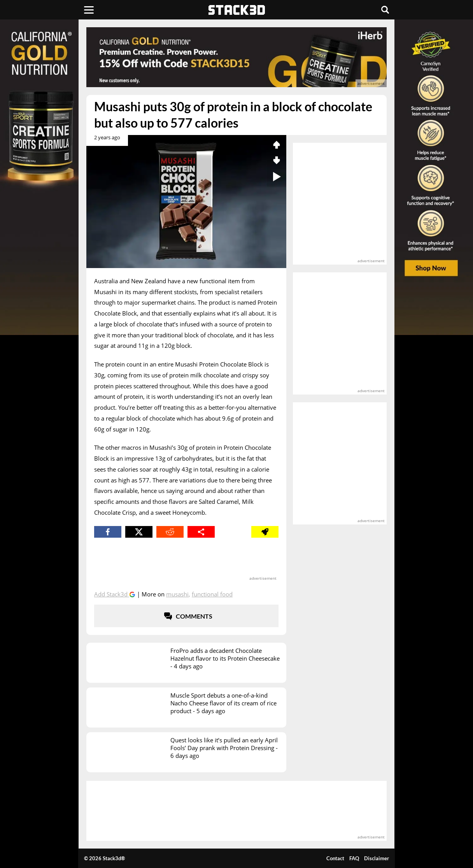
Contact (335, 858)
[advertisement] (236, 57)
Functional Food (212, 594)
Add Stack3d (112, 594)
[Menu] (89, 10)
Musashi (177, 594)
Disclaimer (377, 858)
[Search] (385, 10)
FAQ (354, 858)
